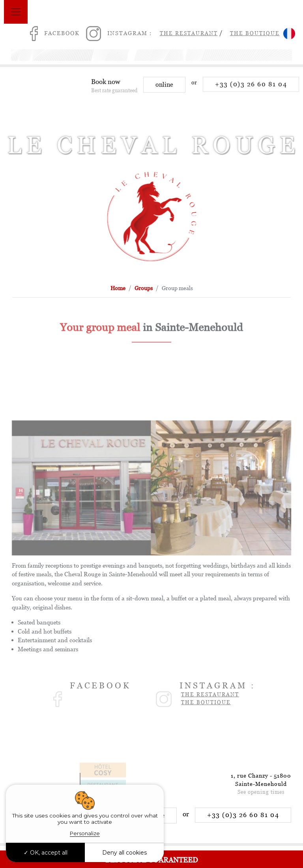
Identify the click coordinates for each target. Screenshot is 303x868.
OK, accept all (46, 853)
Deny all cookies (124, 853)
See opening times (261, 792)
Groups (144, 288)
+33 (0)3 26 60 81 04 (251, 87)
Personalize (85, 833)
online (164, 87)
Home (118, 288)
